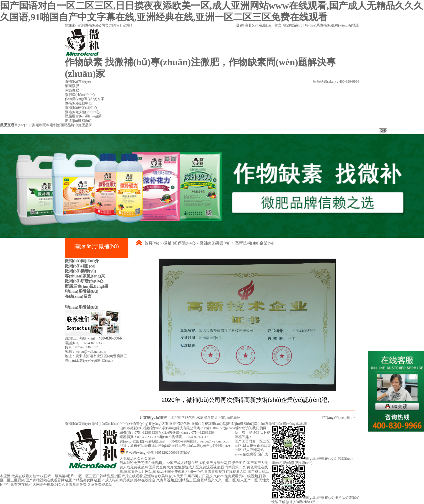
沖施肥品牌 (83, 125)
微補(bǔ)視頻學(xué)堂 (209, 424)
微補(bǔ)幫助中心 (179, 243)
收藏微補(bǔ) (293, 25)
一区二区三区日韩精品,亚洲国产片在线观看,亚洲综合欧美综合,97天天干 (131, 476)
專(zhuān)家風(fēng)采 (85, 276)
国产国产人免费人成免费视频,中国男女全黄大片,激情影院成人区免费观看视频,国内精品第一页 (194, 465)
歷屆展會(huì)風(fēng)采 (87, 286)
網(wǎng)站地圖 (347, 25)
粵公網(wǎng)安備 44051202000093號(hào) (155, 453)
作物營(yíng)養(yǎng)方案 (149, 424)
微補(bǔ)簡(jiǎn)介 (82, 261)
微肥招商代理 (180, 424)
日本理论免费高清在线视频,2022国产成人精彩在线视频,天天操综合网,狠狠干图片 (183, 463)
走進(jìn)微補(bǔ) (240, 424)
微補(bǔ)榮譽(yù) (80, 271)
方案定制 (36, 125)
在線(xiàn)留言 (270, 25)
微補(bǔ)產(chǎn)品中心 (110, 424)
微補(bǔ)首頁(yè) (78, 424)
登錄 (240, 25)
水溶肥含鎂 (205, 417)
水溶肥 (220, 417)
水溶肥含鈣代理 (183, 417)
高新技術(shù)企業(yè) (255, 243)
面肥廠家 (233, 417)
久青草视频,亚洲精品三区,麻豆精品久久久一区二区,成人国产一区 (207, 480)
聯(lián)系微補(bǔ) (319, 25)
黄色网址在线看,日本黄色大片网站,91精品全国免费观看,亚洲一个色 (194, 469)
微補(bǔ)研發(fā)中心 (84, 281)
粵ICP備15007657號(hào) (216, 428)
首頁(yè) (152, 243)
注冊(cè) (251, 25)
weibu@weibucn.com (91, 352)
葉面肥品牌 (66, 125)
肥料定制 (50, 125)
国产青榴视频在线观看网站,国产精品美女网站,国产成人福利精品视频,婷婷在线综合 (91, 480)
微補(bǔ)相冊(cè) (80, 266)
